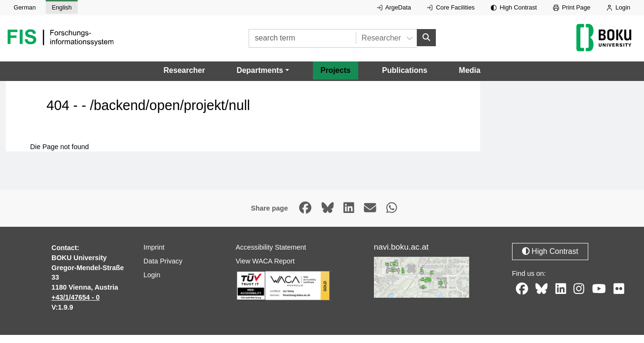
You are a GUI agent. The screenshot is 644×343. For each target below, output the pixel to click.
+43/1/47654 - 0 (75, 297)
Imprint (154, 247)
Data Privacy (163, 261)
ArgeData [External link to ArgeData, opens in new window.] (394, 7)
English (62, 7)
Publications (405, 70)
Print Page (572, 7)
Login (618, 7)
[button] (263, 71)
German (25, 7)
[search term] (302, 38)
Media (469, 70)
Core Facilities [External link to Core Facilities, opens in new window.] (451, 7)
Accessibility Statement (271, 247)
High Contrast (514, 7)
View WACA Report (265, 261)
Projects (336, 70)
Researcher (184, 70)
